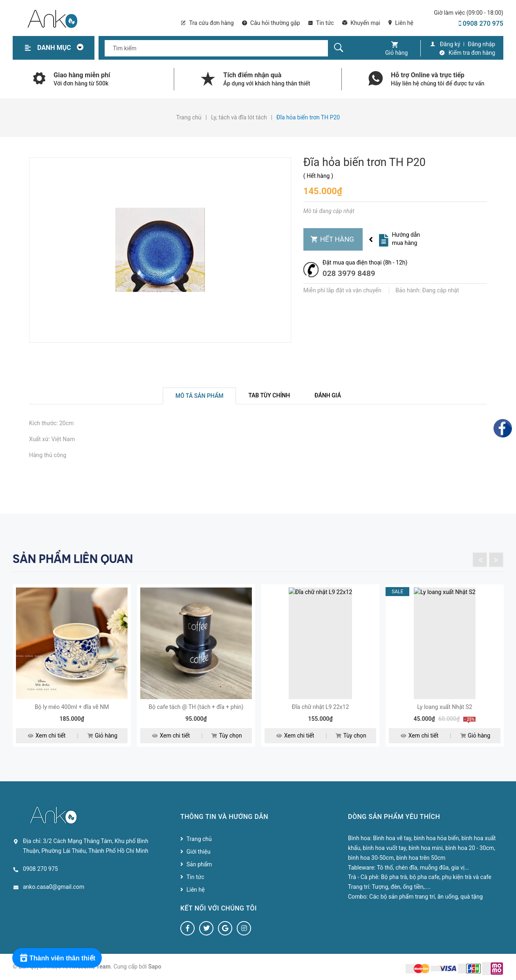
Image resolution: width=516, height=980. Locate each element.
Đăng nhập (481, 44)
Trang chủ (199, 839)
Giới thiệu (199, 852)
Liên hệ (401, 23)
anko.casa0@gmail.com (54, 887)
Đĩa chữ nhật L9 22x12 (321, 707)
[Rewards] (57, 958)
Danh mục (63, 48)
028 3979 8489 (349, 273)
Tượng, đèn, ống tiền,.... (401, 887)
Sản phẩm (199, 864)
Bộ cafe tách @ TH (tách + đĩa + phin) (196, 707)
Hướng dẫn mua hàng (406, 239)
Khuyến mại (361, 23)
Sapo (155, 967)
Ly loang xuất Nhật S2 (445, 707)
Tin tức (321, 23)
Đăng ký (450, 44)
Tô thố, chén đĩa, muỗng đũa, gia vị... (423, 868)
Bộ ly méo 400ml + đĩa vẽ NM (72, 707)
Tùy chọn (227, 736)
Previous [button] (480, 560)
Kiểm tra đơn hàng (472, 53)
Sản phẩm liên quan (73, 559)
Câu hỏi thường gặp (271, 23)
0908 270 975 (481, 24)
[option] (72, 671)
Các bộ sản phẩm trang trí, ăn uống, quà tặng (426, 897)
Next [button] (496, 560)
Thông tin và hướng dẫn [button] (224, 817)
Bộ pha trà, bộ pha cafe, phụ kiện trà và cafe (436, 877)
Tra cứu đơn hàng (207, 23)
